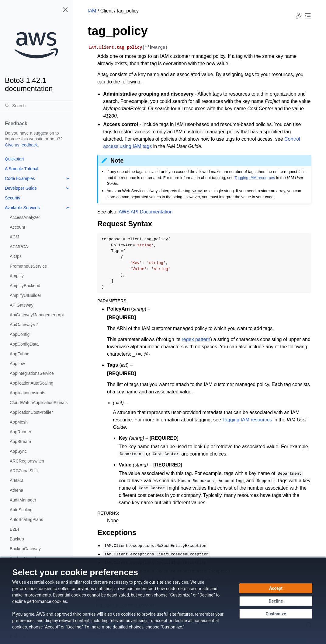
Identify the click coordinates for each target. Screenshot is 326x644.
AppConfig (20, 334)
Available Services (22, 208)
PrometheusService (28, 266)
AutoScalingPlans (26, 519)
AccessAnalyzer (25, 217)
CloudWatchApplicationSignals (39, 403)
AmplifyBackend (25, 286)
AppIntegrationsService (32, 373)
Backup (17, 539)
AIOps (16, 256)
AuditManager (23, 500)
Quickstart (14, 159)
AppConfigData (24, 344)
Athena (16, 490)
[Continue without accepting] (276, 601)
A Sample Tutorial (22, 169)
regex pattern (196, 339)
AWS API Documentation (146, 212)
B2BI (14, 529)
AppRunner (21, 432)
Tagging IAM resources (255, 178)
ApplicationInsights (28, 393)
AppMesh (19, 422)
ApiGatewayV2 (24, 325)
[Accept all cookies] (276, 588)
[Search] (36, 106)
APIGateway (22, 305)
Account (17, 227)
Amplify (17, 276)
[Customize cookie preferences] (276, 614)
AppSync (18, 451)
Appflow (17, 364)
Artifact (16, 480)
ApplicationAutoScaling (31, 383)
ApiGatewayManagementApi (37, 315)
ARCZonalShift (24, 471)
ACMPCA (19, 247)
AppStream (20, 442)
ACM (14, 237)
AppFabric (19, 354)
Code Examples (20, 178)
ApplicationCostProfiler (31, 412)
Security (13, 198)
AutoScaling (21, 510)
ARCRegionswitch (27, 461)
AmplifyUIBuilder (25, 295)
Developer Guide (21, 188)
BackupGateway (25, 549)
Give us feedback (21, 145)
